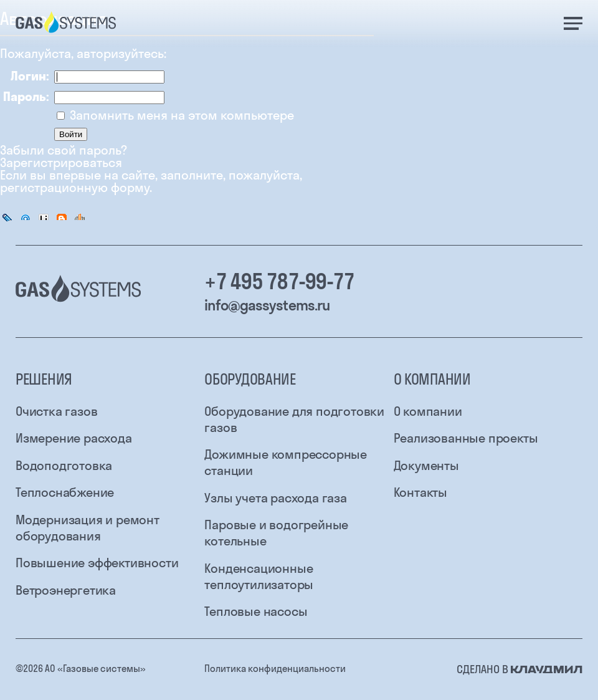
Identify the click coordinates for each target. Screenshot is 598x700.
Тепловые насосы (256, 611)
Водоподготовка (64, 465)
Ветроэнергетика (66, 590)
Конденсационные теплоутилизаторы (259, 576)
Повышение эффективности (97, 563)
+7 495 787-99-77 (279, 281)
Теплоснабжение (65, 492)
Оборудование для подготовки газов (294, 419)
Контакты (420, 492)
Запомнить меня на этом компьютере (180, 115)
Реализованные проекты (466, 438)
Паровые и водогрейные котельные (276, 533)
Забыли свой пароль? (64, 150)
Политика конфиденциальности (275, 669)
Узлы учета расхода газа (275, 498)
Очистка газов (56, 411)
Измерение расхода (74, 438)
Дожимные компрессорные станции (286, 462)
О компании (428, 411)
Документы (426, 465)
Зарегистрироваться (61, 163)
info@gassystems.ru (267, 306)
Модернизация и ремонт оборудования (88, 528)
